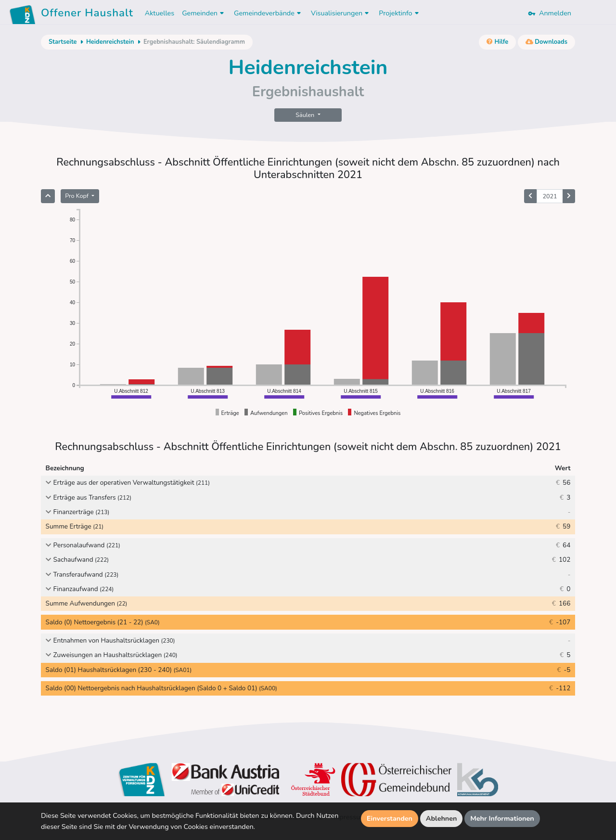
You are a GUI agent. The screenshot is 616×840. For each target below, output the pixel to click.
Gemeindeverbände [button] (269, 13)
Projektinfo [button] (400, 13)
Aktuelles (160, 13)
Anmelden (550, 13)
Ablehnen (442, 818)
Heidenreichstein (110, 42)
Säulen (306, 115)
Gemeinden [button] (204, 13)
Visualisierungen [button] (341, 13)
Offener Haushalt (87, 14)
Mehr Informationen (502, 818)
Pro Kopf (77, 196)
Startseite (63, 42)
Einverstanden (390, 818)
